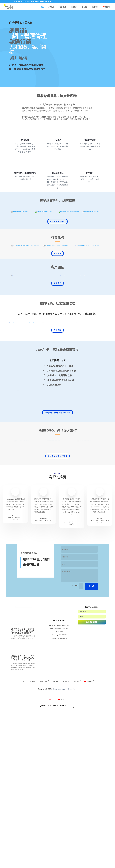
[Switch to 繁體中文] (62, 859)
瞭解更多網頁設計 (57, 235)
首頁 (42, 7)
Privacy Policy (72, 849)
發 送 (91, 743)
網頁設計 (51, 7)
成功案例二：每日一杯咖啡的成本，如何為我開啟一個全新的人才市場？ (23, 818)
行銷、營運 (62, 7)
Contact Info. (59, 777)
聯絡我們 (95, 7)
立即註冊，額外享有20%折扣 (57, 526)
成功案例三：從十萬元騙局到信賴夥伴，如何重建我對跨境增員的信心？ (23, 791)
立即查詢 (57, 442)
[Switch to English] (53, 859)
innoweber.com (59, 849)
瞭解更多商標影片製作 (57, 612)
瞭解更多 (57, 294)
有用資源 (84, 7)
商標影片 (74, 7)
